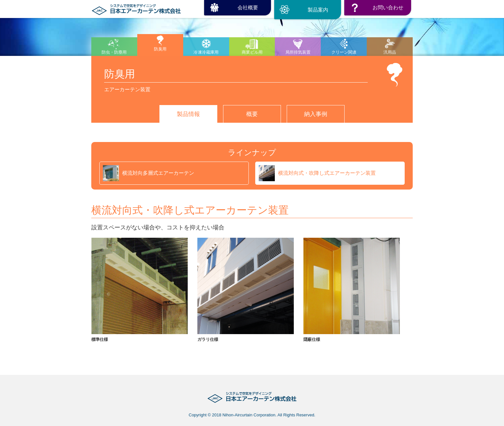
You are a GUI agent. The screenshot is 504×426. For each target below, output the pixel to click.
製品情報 (188, 114)
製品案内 (318, 10)
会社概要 (248, 8)
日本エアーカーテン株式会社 (136, 8)
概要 (252, 114)
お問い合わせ (388, 8)
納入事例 (316, 114)
